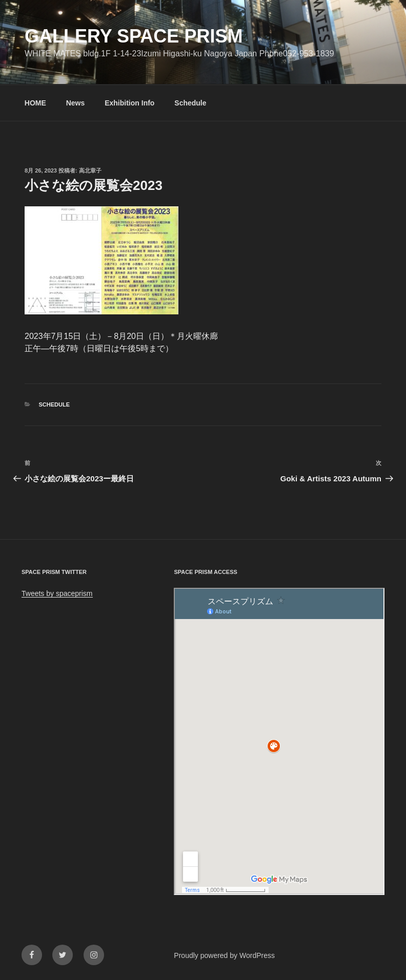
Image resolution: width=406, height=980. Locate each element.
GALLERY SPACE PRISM (134, 36)
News (76, 103)
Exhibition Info (129, 103)
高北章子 (90, 171)
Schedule (190, 103)
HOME (35, 103)
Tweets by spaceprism (57, 593)
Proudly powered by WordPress (224, 955)
